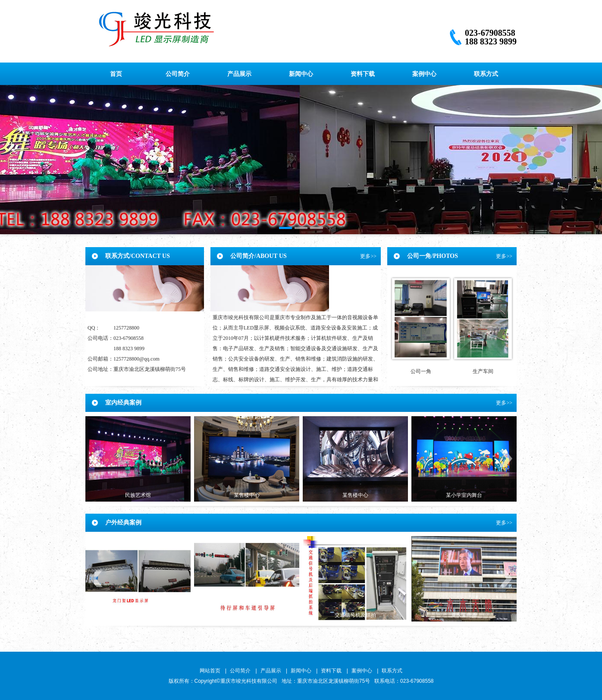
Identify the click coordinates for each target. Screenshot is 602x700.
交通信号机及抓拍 (355, 615)
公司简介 (178, 74)
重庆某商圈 (464, 615)
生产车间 (483, 371)
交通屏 (247, 615)
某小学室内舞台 (464, 495)
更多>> (368, 256)
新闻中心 (301, 74)
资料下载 (363, 74)
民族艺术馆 (138, 495)
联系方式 (486, 74)
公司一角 (421, 371)
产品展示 (239, 74)
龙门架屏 (138, 615)
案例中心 (424, 74)
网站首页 (210, 671)
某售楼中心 (247, 495)
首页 (116, 74)
